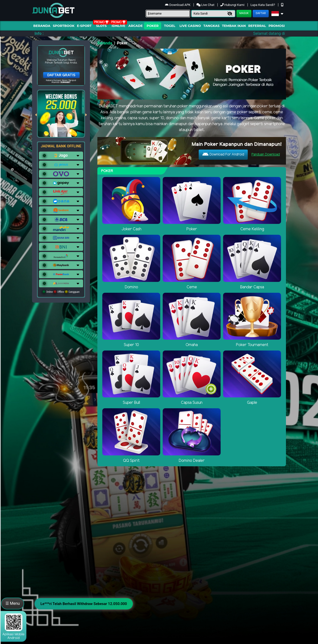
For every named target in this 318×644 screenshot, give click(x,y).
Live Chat (206, 5)
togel (170, 26)
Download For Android (223, 154)
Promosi (277, 26)
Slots (101, 26)
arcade (136, 26)
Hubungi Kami (233, 5)
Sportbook (64, 26)
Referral (257, 26)
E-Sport (84, 26)
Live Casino (190, 26)
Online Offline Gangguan (61, 292)
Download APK (178, 5)
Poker (153, 26)
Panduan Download (266, 155)
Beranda (42, 26)
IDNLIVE (119, 26)
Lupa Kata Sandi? (263, 5)
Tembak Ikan (234, 26)
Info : (39, 33)
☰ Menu (13, 603)
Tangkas (212, 26)
